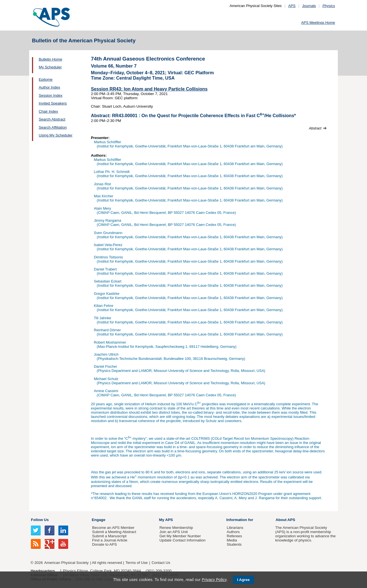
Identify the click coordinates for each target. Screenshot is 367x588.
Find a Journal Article (110, 540)
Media (232, 540)
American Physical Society (66, 563)
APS (292, 6)
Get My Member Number (180, 536)
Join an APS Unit (174, 532)
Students (234, 544)
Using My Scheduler (56, 135)
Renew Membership (176, 528)
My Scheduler (50, 67)
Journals (309, 6)
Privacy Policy (214, 580)
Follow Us (40, 520)
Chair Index (48, 111)
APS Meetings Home (318, 23)
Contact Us (161, 563)
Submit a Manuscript (109, 536)
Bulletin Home (51, 59)
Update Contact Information (182, 540)
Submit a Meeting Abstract (114, 532)
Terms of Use (137, 563)
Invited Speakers (53, 103)
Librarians (235, 528)
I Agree (243, 580)
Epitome (46, 79)
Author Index (49, 87)
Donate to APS (104, 544)
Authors (233, 532)
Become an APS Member (113, 528)
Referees (234, 536)
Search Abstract (52, 119)
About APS (285, 520)
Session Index (51, 95)
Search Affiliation (53, 127)
